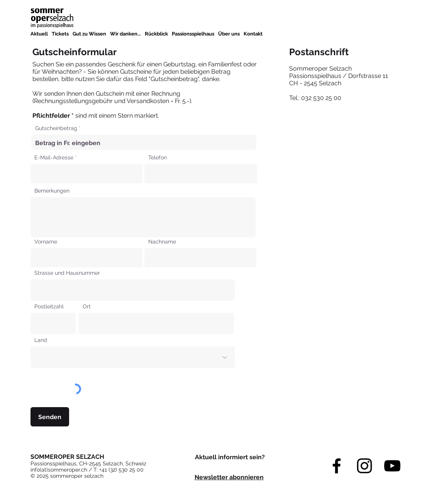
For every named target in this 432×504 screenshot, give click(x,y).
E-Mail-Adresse (54, 157)
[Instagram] (364, 466)
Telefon (158, 157)
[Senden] (50, 417)
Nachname (162, 242)
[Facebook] (337, 466)
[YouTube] (392, 466)
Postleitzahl (49, 306)
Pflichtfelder (52, 116)
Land (41, 340)
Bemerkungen (52, 191)
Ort (87, 306)
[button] (89, 34)
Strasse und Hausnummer (67, 273)
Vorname (46, 242)
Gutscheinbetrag (56, 128)
